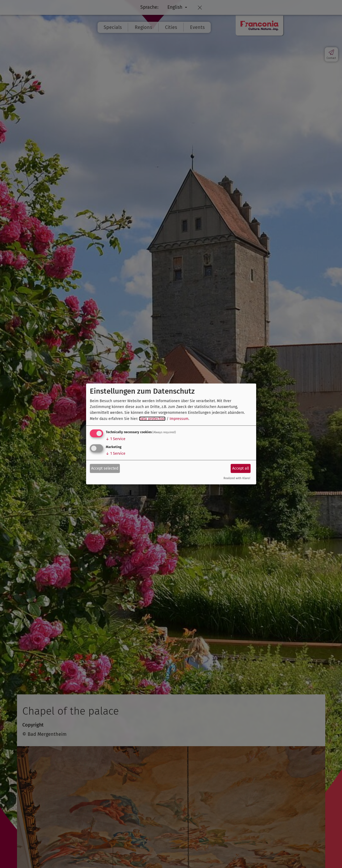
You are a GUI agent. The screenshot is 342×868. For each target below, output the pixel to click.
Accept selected (105, 468)
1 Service (116, 439)
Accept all (241, 468)
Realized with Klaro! (237, 478)
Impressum (179, 419)
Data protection (152, 419)
